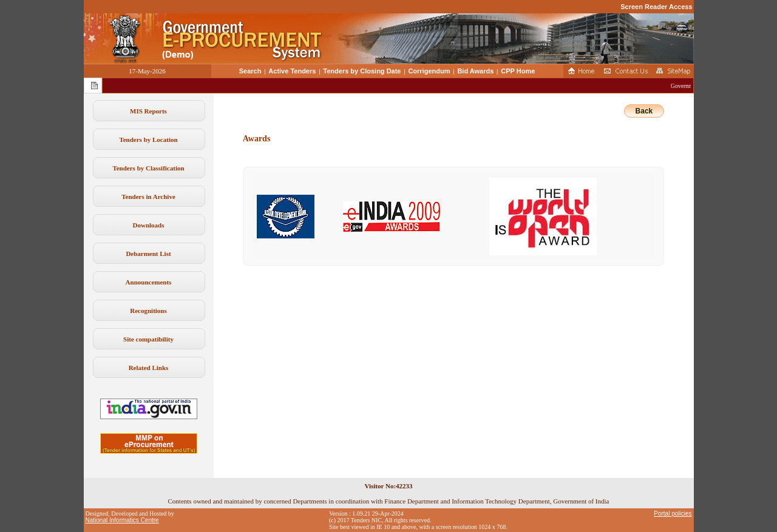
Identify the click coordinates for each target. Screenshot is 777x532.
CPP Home (518, 71)
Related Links (149, 368)
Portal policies (673, 513)
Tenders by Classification (148, 168)
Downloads (149, 225)
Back (644, 111)
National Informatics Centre (122, 520)
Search (250, 71)
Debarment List (148, 254)
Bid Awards (475, 71)
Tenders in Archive (148, 197)
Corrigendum (429, 71)
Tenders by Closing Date (362, 71)
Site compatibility (148, 339)
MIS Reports (148, 111)
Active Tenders (292, 71)
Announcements (149, 282)
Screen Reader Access (656, 7)
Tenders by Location (148, 140)
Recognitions (148, 311)
